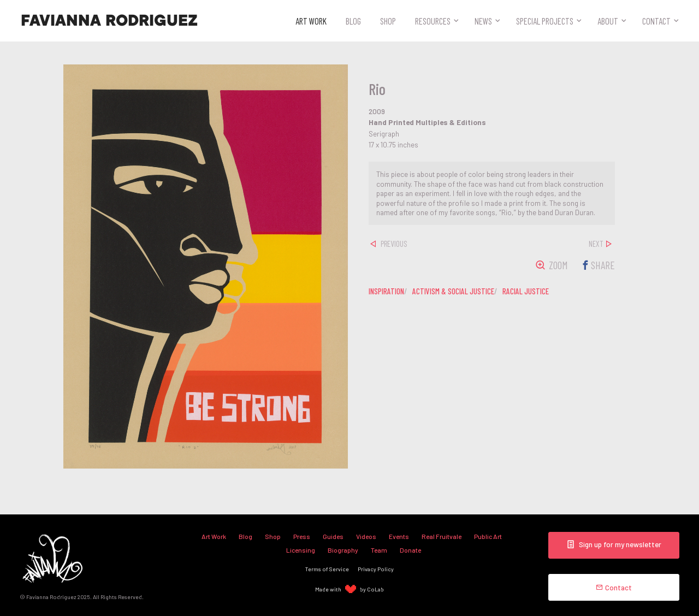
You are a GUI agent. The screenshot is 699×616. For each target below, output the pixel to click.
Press (302, 536)
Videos (366, 536)
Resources (433, 21)
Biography (343, 550)
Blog (353, 21)
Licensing (301, 550)
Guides (333, 536)
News (483, 21)
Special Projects (545, 21)
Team (379, 550)
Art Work (311, 21)
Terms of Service (327, 569)
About (608, 21)
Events (399, 536)
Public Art (488, 536)
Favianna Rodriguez (109, 21)
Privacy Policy (376, 569)
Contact (656, 21)
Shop (388, 21)
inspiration (386, 291)
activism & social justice (453, 291)
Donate (410, 550)
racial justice (526, 291)
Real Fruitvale (442, 536)
